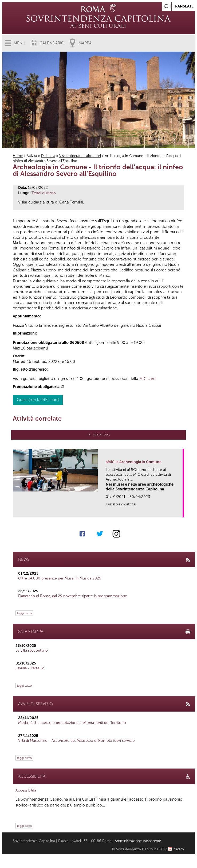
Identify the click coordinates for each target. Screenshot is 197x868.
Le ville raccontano (32, 650)
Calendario (52, 43)
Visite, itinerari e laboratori (80, 156)
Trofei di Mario (44, 193)
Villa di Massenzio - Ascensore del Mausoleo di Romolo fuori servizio (76, 741)
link (180, 512)
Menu (19, 43)
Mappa (85, 43)
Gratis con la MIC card (38, 400)
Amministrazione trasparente (138, 841)
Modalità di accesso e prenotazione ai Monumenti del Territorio (72, 723)
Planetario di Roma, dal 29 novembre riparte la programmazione (73, 596)
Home (18, 156)
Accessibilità (26, 790)
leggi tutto (24, 613)
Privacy (178, 849)
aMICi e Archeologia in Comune (134, 462)
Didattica (48, 156)
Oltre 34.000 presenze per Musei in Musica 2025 (60, 578)
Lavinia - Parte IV (30, 668)
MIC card (147, 379)
